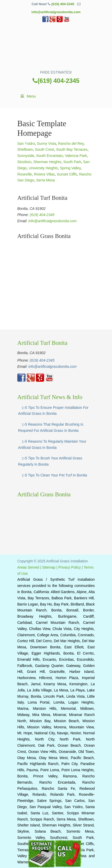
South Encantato (50, 156)
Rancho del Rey (71, 144)
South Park (72, 162)
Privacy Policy (70, 567)
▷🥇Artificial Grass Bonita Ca (56, 48)
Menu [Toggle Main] (28, 96)
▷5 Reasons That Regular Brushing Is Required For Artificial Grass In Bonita (51, 427)
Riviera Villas (45, 174)
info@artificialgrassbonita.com (56, 12)
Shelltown (25, 149)
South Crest (44, 149)
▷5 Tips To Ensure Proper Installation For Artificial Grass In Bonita (53, 411)
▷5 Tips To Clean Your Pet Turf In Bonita (55, 475)
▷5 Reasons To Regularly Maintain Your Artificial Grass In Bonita (52, 444)
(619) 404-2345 (63, 4)
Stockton (24, 162)
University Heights (43, 168)
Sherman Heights (47, 162)
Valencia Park (76, 156)
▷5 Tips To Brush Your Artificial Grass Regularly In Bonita (50, 461)
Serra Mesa (45, 180)
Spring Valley (70, 168)
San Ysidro (26, 144)
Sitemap (49, 567)
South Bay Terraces (72, 149)
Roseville (25, 174)
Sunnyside (26, 156)
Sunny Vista (46, 144)
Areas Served (28, 567)
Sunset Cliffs (67, 174)
